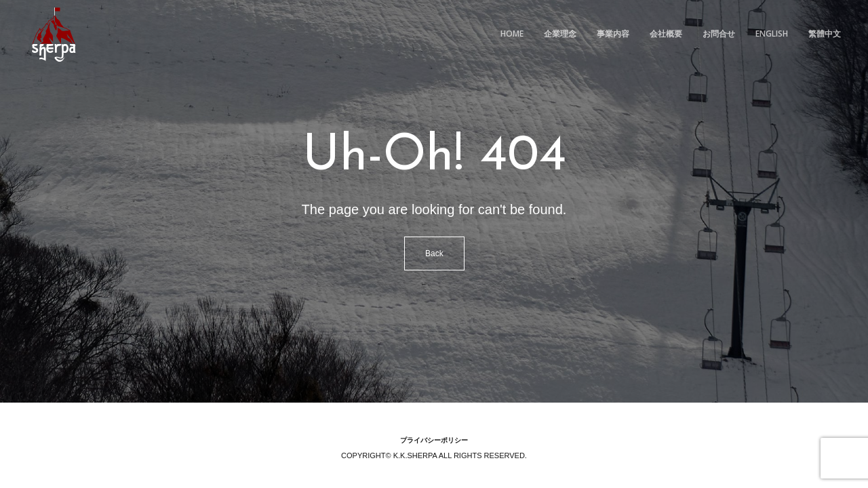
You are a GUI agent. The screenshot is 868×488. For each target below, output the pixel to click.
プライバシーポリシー (434, 440)
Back (434, 253)
